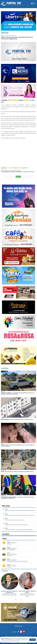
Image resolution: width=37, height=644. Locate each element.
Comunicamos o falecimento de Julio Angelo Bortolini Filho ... (17, 525)
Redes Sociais (19, 626)
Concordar (33, 640)
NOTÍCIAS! (26, 100)
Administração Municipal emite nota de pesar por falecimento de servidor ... (20, 510)
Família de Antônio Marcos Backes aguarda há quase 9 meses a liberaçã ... (20, 515)
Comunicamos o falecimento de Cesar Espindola (15, 520)
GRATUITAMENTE (13, 100)
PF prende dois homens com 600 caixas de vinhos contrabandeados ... (19, 530)
